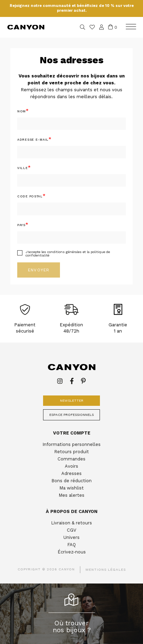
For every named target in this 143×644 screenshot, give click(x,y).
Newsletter (72, 400)
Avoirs (71, 466)
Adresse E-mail (33, 140)
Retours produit (71, 452)
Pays (21, 225)
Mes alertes (71, 495)
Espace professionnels (71, 415)
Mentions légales (106, 570)
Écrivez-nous (72, 552)
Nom (22, 111)
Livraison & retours (71, 523)
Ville (23, 168)
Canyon (26, 27)
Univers (71, 537)
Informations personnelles (71, 444)
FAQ (71, 545)
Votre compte (72, 433)
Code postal (30, 196)
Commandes (71, 459)
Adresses (71, 473)
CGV (71, 530)
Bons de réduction (71, 481)
